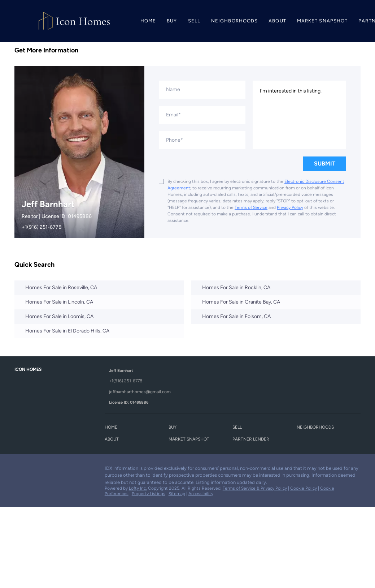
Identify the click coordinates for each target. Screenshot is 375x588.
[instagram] (49, 470)
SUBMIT (325, 164)
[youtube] (63, 470)
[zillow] (34, 470)
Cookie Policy (304, 488)
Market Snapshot (322, 21)
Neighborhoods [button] (234, 21)
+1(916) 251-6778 (42, 227)
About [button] (277, 21)
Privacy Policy (290, 207)
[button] (113, 428)
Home (148, 21)
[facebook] (20, 470)
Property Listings (149, 494)
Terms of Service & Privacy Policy (255, 488)
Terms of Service (251, 207)
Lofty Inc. (138, 488)
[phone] (202, 140)
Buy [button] (172, 21)
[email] (202, 115)
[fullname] (202, 90)
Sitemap (177, 494)
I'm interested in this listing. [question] (300, 115)
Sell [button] (194, 21)
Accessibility (201, 494)
